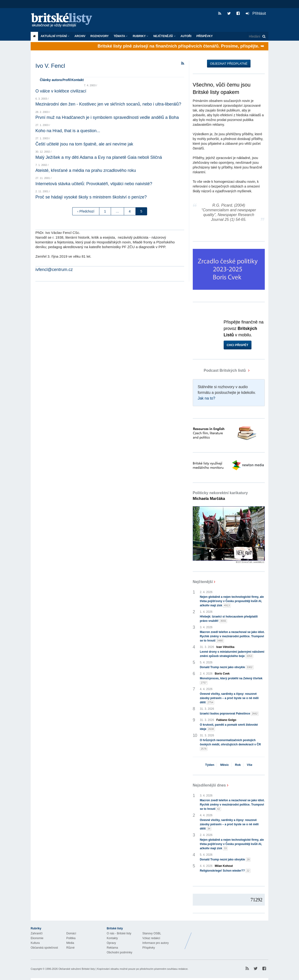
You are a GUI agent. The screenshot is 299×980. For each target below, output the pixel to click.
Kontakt (77, 80)
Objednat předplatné (229, 64)
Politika (71, 938)
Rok (238, 765)
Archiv (80, 36)
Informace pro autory (156, 943)
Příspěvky (205, 36)
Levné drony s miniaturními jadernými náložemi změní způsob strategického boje (232, 654)
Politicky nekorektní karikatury (220, 496)
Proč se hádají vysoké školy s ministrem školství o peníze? (91, 197)
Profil (67, 80)
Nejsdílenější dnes (209, 785)
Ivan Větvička (225, 647)
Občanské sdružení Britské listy (77, 969)
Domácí (71, 933)
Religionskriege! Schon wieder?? (225, 871)
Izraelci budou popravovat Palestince (229, 714)
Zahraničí (37, 933)
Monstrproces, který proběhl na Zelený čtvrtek (231, 681)
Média (70, 943)
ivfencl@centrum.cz (54, 270)
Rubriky (140, 36)
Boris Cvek (222, 674)
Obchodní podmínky (119, 952)
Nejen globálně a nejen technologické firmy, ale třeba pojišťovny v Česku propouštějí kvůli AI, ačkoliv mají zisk (232, 601)
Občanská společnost (44, 948)
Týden (210, 765)
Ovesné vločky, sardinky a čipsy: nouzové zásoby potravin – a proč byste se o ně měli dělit (229, 698)
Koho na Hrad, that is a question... (68, 131)
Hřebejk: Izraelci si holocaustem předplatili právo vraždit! (229, 619)
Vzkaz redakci (151, 938)
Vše (249, 765)
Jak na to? (207, 398)
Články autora (51, 80)
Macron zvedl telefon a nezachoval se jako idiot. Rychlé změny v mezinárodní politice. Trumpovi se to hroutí (232, 637)
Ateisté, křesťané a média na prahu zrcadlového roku (86, 170)
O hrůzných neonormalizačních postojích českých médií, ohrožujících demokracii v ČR (230, 745)
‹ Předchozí (86, 211)
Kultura (35, 943)
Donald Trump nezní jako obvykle (227, 667)
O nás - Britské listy (119, 933)
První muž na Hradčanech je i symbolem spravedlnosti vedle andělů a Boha (107, 117)
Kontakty (112, 938)
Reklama (112, 948)
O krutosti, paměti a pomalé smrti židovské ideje (229, 727)
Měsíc (225, 765)
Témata (121, 36)
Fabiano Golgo (226, 720)
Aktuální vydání (55, 36)
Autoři (186, 36)
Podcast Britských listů (220, 370)
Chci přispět (238, 345)
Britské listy (64, 20)
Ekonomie (37, 938)
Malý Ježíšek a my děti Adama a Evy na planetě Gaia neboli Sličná (99, 157)
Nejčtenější (164, 36)
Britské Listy (231, 937)
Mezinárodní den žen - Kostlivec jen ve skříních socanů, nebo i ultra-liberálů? (108, 104)
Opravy (111, 943)
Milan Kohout (224, 866)
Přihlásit (256, 13)
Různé (70, 948)
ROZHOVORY (99, 36)
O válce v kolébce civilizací (61, 91)
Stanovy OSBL (152, 933)
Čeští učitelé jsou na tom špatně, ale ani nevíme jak (84, 144)
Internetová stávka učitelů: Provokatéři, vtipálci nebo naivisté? (94, 184)
